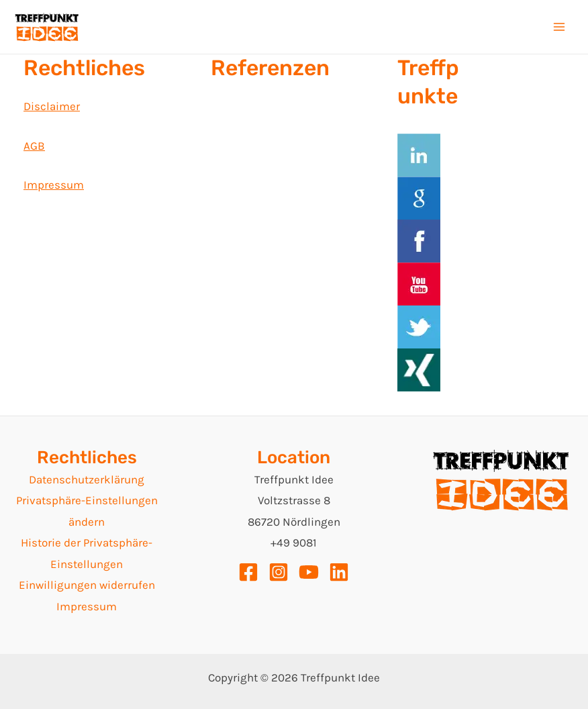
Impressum (54, 185)
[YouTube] (309, 572)
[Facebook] (248, 572)
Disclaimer (52, 106)
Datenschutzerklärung (87, 479)
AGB (34, 146)
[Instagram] (279, 572)
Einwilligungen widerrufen (87, 585)
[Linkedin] (339, 572)
